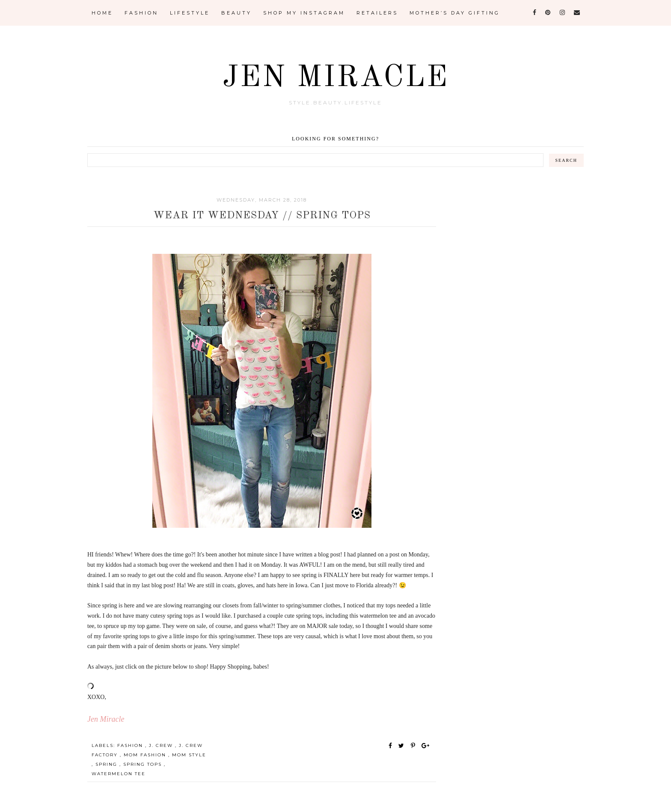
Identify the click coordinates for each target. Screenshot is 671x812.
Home (102, 13)
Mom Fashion (146, 755)
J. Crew (162, 745)
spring (107, 764)
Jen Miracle (336, 78)
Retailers (377, 13)
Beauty (236, 13)
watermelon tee (119, 774)
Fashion (141, 13)
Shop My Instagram (304, 13)
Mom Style (189, 755)
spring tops (144, 764)
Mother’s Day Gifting (455, 13)
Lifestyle (190, 13)
